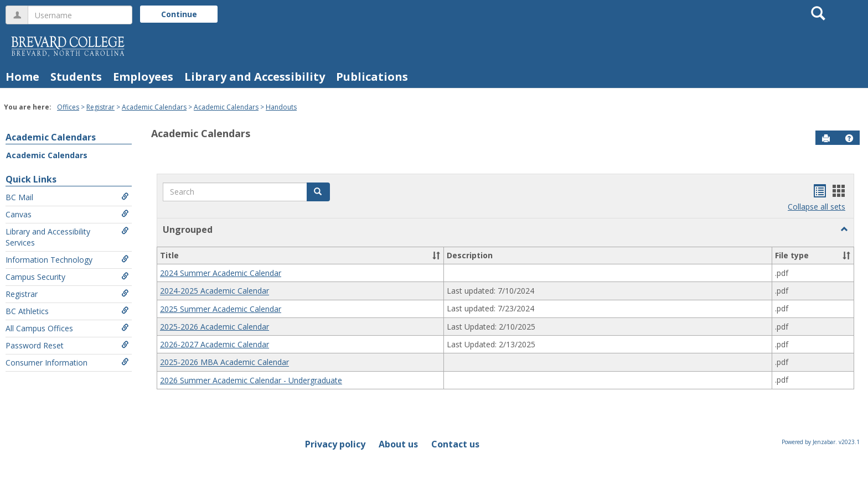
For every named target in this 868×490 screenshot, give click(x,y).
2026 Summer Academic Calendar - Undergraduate (251, 380)
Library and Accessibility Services (67, 237)
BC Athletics (67, 311)
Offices (68, 107)
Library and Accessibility (255, 77)
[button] (849, 138)
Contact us (455, 444)
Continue (179, 14)
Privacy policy (335, 444)
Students (76, 77)
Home (22, 77)
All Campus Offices (67, 328)
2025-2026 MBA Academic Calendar (224, 363)
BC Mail (67, 197)
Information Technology (67, 260)
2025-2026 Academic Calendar (215, 327)
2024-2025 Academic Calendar (215, 291)
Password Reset (67, 345)
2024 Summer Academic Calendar (221, 273)
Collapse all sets (817, 207)
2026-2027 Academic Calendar (215, 344)
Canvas (67, 214)
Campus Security (67, 277)
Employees (143, 77)
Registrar (100, 107)
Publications (372, 77)
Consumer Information (67, 363)
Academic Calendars (154, 107)
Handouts (281, 107)
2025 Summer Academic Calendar (221, 309)
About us (398, 444)
